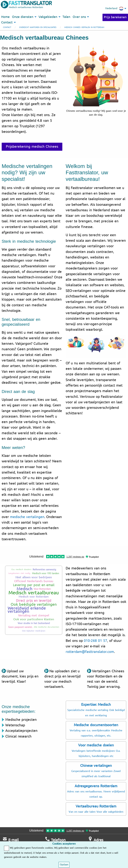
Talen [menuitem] (66, 17)
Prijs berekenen (115, 17)
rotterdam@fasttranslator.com (90, 652)
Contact (7, 27)
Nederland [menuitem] (114, 9)
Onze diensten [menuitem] (23, 17)
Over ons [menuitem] (79, 17)
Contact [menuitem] (7, 22)
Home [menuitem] (5, 17)
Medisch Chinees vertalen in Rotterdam (84, 27)
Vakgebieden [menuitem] (48, 17)
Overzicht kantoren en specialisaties (38, 27)
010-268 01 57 (95, 641)
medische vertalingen (27, 517)
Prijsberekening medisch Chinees (32, 147)
